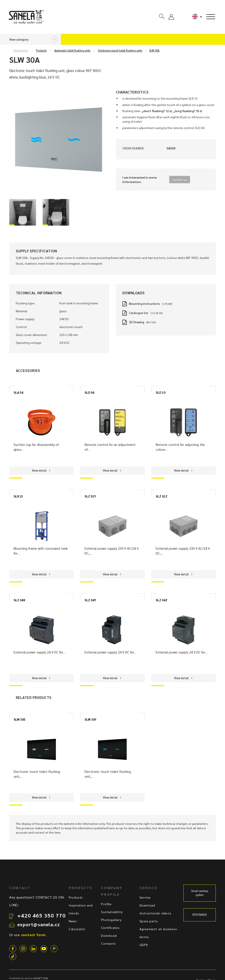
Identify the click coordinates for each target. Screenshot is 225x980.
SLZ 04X (19, 600)
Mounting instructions (144, 303)
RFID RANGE (200, 915)
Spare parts (149, 921)
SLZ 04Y (90, 600)
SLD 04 (89, 392)
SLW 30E (20, 719)
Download (109, 935)
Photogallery (111, 920)
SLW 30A (154, 50)
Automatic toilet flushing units (72, 50)
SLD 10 (161, 392)
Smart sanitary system (200, 893)
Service (145, 897)
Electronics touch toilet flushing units (120, 50)
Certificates (110, 928)
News (73, 921)
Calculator (77, 929)
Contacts (108, 943)
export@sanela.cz (39, 924)
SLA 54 (18, 392)
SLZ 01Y (90, 496)
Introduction (21, 50)
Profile (106, 904)
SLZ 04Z (162, 600)
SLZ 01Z (162, 496)
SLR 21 (18, 496)
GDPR (144, 945)
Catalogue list (139, 313)
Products (41, 50)
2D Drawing (137, 322)
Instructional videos (155, 913)
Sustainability (112, 912)
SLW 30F (91, 719)
